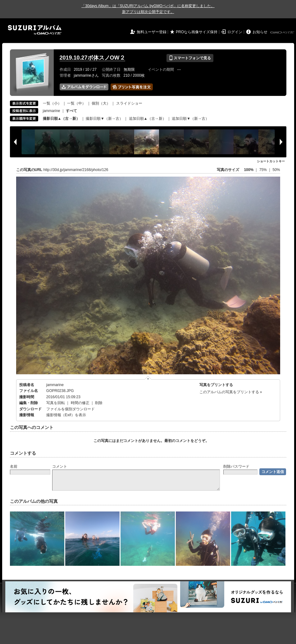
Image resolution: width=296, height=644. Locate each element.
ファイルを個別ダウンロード (71, 409)
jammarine (52, 111)
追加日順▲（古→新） (148, 119)
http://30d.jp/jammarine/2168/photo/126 (76, 170)
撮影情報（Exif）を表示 (66, 415)
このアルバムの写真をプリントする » (231, 392)
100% (249, 170)
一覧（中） (76, 103)
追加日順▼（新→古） (190, 119)
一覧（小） (52, 103)
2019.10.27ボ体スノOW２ (92, 58)
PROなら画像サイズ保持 (197, 32)
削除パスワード (236, 466)
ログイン (235, 32)
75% (264, 170)
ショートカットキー (271, 161)
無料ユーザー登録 (152, 32)
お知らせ (260, 32)
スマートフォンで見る (190, 58)
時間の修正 (80, 403)
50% (276, 170)
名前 (14, 466)
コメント (60, 466)
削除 (99, 403)
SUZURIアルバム (35, 30)
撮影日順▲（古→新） (61, 119)
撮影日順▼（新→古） (104, 119)
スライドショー (129, 103)
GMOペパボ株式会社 (283, 33)
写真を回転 (56, 403)
